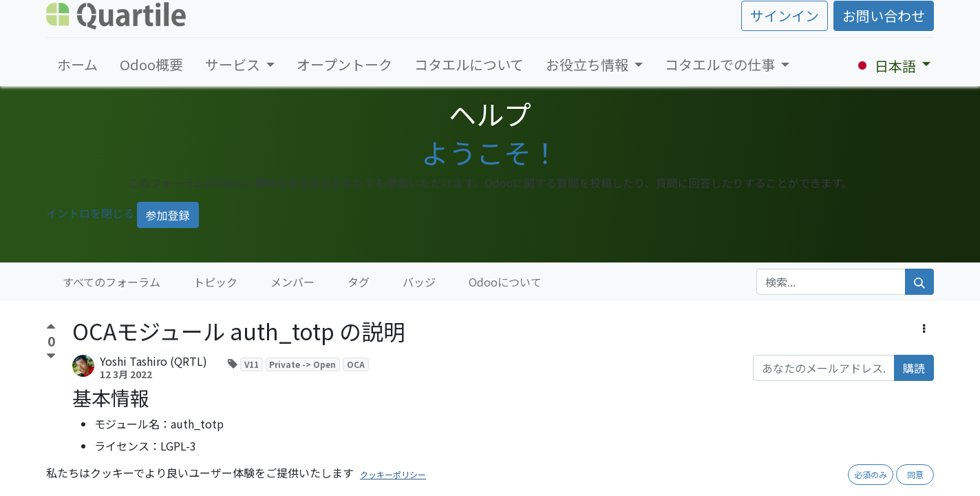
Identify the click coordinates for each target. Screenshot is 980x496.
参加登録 (168, 215)
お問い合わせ (884, 15)
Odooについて (505, 282)
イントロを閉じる (90, 213)
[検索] (919, 282)
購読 (914, 368)
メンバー (292, 282)
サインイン (785, 15)
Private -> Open (302, 364)
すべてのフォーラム (111, 282)
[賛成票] (51, 328)
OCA (356, 364)
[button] (924, 328)
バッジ (419, 282)
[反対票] (51, 356)
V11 (252, 364)
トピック (215, 282)
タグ (359, 282)
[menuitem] (77, 65)
